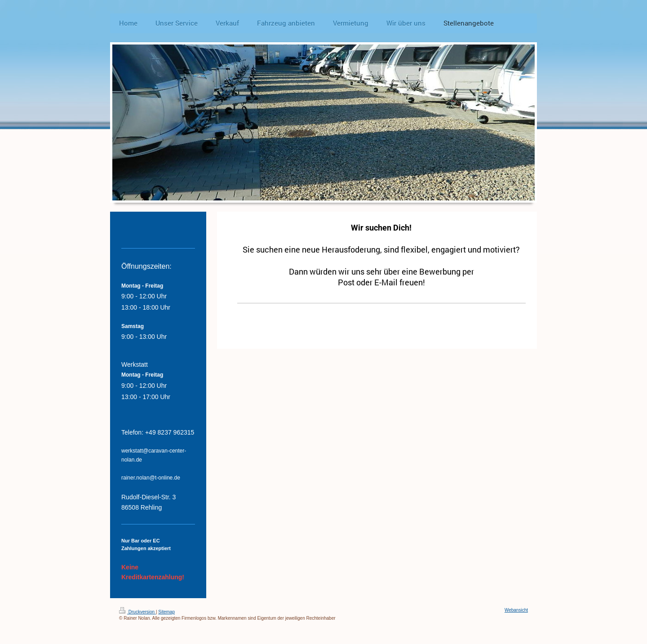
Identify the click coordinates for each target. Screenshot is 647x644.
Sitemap (166, 612)
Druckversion (137, 612)
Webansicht (516, 610)
